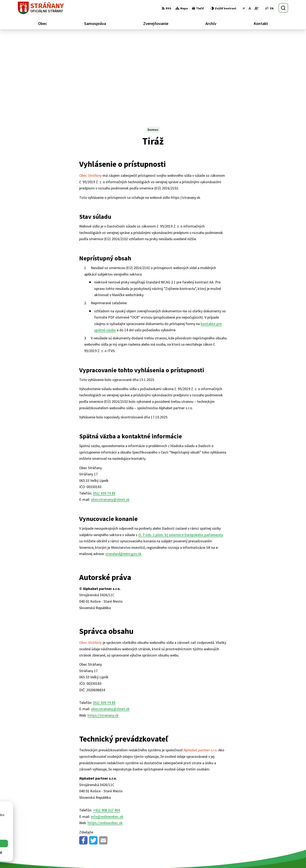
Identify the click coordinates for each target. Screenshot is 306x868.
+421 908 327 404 (106, 729)
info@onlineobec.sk (107, 736)
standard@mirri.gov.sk (123, 473)
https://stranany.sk (103, 635)
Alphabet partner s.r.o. (72, 822)
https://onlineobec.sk (105, 742)
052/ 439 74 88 (104, 412)
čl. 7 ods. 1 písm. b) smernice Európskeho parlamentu (181, 454)
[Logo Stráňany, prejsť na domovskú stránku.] (41, 8)
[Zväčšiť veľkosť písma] (256, 8)
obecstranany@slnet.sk (110, 419)
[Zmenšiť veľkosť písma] (244, 8)
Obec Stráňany (52, 826)
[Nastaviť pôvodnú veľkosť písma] (250, 8)
